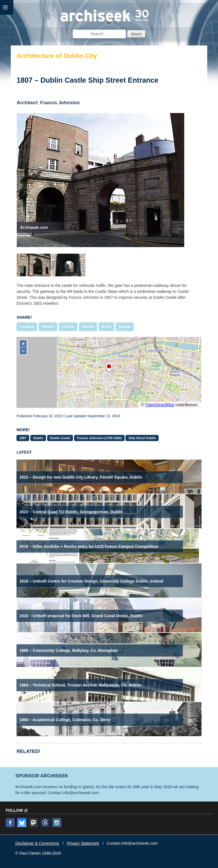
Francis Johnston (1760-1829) (99, 438)
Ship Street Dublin (142, 438)
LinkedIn (68, 327)
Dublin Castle (60, 438)
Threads (125, 327)
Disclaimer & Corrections (37, 843)
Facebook (27, 327)
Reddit (106, 327)
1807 (23, 438)
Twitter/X (48, 327)
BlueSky (88, 327)
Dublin (38, 438)
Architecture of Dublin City (57, 56)
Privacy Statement (83, 843)
